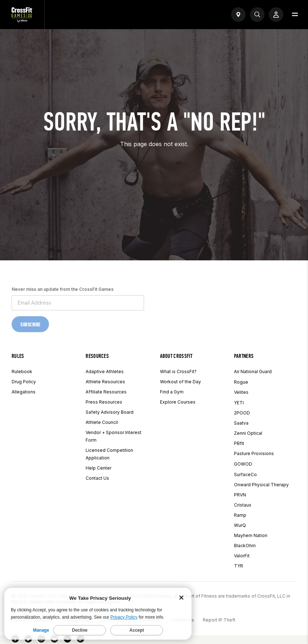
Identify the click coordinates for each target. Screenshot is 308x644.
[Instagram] (41, 640)
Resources (97, 356)
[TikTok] (81, 640)
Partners (244, 356)
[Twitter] (28, 640)
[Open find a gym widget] (238, 15)
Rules (18, 356)
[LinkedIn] (67, 640)
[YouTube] (54, 640)
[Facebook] (15, 640)
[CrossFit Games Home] (22, 20)
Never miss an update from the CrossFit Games (63, 289)
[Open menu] (295, 15)
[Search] (257, 15)
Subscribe (30, 325)
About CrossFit (176, 356)
